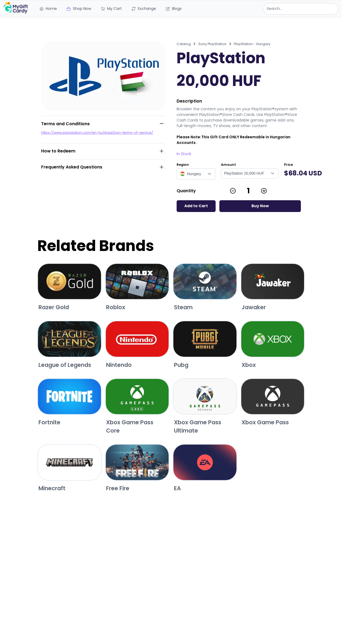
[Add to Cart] (196, 206)
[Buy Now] (260, 206)
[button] (209, 174)
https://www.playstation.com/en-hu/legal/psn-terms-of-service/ (97, 133)
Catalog (184, 44)
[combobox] (301, 9)
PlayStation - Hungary (252, 44)
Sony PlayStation (212, 44)
